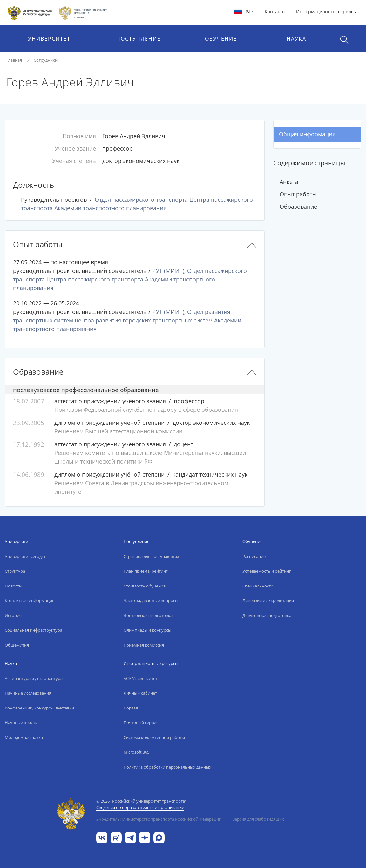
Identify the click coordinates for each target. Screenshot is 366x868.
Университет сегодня (26, 556)
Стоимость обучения (145, 586)
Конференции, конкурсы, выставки (39, 708)
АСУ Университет (140, 678)
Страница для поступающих (151, 556)
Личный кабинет (140, 693)
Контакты (275, 12)
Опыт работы (298, 194)
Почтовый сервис (141, 722)
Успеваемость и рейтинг (267, 571)
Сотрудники (46, 60)
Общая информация (307, 134)
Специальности (258, 586)
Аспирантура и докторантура (34, 678)
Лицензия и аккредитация (268, 600)
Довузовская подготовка (148, 615)
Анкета (289, 182)
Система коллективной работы (154, 737)
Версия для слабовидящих (258, 819)
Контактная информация (30, 600)
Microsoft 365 (136, 752)
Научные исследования (28, 693)
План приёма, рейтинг (146, 571)
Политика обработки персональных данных (167, 767)
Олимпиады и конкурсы (147, 630)
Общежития (17, 645)
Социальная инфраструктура (34, 630)
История (13, 615)
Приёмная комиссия (144, 645)
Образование (298, 207)
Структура (15, 571)
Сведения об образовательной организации (140, 807)
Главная (14, 60)
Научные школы (21, 722)
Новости (13, 586)
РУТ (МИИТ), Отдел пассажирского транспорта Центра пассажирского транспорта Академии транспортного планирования (130, 279)
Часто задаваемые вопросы (151, 600)
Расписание (254, 556)
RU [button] (244, 11)
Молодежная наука (24, 737)
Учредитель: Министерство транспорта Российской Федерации (159, 819)
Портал (131, 708)
